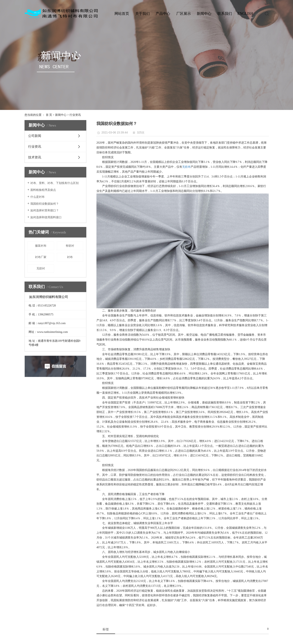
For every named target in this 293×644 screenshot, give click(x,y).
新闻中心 (204, 14)
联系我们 (225, 14)
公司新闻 (35, 136)
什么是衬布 (37, 197)
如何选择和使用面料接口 (46, 217)
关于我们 (142, 14)
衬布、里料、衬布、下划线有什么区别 (55, 183)
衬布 (70, 257)
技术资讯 (35, 157)
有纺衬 (70, 246)
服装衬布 (41, 246)
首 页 (49, 115)
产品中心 (163, 14)
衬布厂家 (41, 257)
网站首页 (122, 14)
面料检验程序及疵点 (43, 190)
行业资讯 (75, 115)
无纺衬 (41, 268)
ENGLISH (245, 14)
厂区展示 (184, 14)
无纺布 (186, 167)
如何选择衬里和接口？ (45, 210)
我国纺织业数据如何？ (45, 204)
